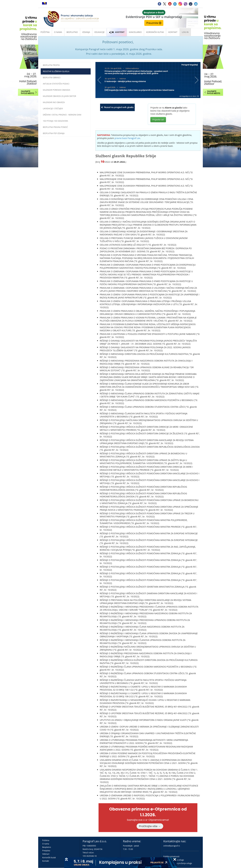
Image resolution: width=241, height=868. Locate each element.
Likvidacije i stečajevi (53, 109)
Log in (185, 32)
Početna (45, 32)
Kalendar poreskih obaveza (57, 90)
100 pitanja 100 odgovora (55, 121)
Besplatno (72, 32)
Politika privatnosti (171, 856)
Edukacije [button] (100, 32)
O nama (58, 32)
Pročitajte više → (150, 826)
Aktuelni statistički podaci (56, 84)
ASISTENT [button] (117, 32)
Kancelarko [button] (135, 32)
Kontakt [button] (173, 32)
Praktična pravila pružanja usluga (178, 863)
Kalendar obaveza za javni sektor (59, 96)
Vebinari (46, 854)
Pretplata (46, 851)
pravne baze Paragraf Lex (127, 138)
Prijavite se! (158, 120)
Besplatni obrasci (52, 78)
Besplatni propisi (51, 65)
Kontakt (46, 861)
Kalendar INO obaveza (54, 102)
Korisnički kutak (49, 858)
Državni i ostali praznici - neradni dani (62, 115)
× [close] (200, 41)
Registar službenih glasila (56, 71)
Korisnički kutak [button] (155, 32)
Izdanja (86, 32)
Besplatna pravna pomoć (55, 127)
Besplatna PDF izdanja (54, 133)
